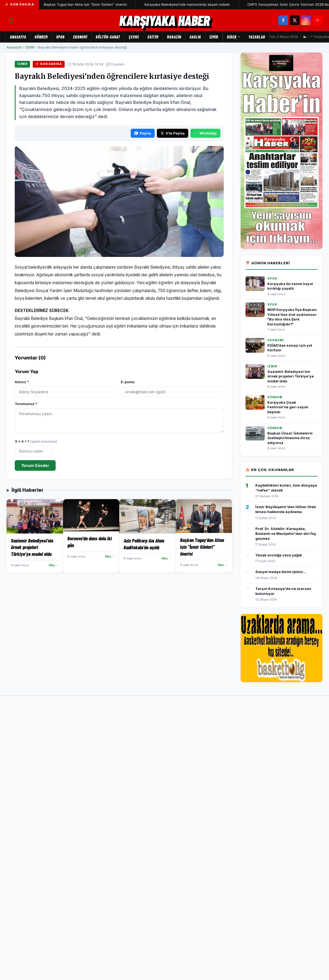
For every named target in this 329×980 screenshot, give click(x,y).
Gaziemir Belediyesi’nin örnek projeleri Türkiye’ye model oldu (291, 376)
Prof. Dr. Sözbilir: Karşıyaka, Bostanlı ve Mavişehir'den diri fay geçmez (286, 534)
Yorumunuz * (26, 404)
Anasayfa (18, 37)
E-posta (128, 382)
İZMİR (214, 37)
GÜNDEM (41, 37)
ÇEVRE (134, 37)
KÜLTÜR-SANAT (108, 37)
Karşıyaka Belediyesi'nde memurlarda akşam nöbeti (200, 5)
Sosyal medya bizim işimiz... (281, 572)
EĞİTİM (153, 37)
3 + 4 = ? (36, 441)
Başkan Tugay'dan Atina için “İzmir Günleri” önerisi (98, 5)
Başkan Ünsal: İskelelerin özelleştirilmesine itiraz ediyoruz (290, 438)
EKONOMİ (80, 37)
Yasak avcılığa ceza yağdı (279, 555)
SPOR (60, 37)
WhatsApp (205, 133)
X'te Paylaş (173, 133)
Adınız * (22, 382)
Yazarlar (257, 37)
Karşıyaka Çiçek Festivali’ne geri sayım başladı (288, 407)
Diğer (234, 37)
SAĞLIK (195, 37)
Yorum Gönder (35, 465)
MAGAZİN (174, 37)
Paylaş (143, 133)
